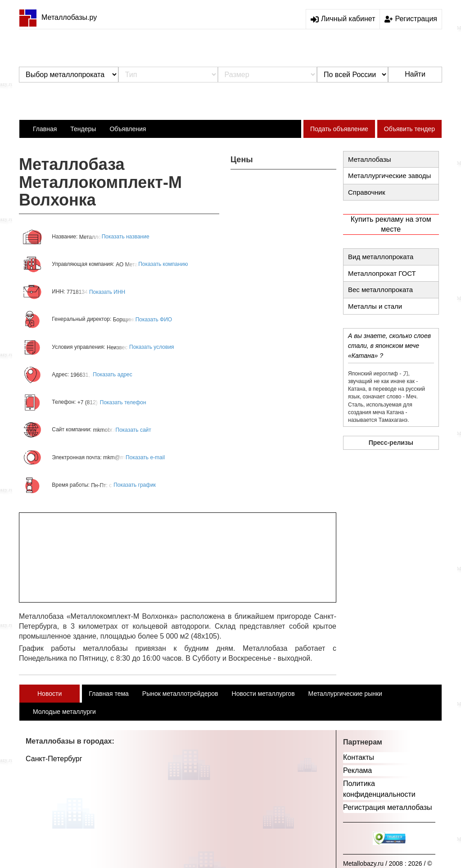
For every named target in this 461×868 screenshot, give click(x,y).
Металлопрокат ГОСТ (382, 273)
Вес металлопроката (380, 290)
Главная (45, 129)
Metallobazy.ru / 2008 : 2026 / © (388, 863)
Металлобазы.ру (58, 17)
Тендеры (83, 129)
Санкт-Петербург (54, 759)
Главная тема (109, 694)
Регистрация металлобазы (388, 807)
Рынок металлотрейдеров (180, 694)
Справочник (367, 192)
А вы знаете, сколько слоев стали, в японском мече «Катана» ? (389, 346)
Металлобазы (370, 159)
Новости (50, 694)
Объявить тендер (409, 129)
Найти (415, 74)
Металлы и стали (375, 306)
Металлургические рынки (345, 694)
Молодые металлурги (64, 712)
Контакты (359, 757)
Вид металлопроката (381, 257)
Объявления (128, 129)
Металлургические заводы (389, 176)
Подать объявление (339, 129)
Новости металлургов (263, 694)
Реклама (357, 770)
